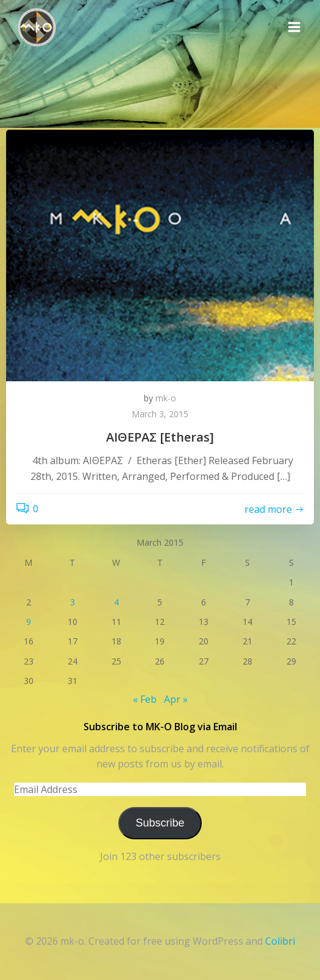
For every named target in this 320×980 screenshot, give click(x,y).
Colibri (280, 941)
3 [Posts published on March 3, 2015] (73, 602)
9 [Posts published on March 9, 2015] (29, 622)
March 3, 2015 (160, 414)
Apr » (176, 699)
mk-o (166, 398)
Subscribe (160, 823)
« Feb (145, 699)
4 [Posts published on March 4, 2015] (116, 602)
